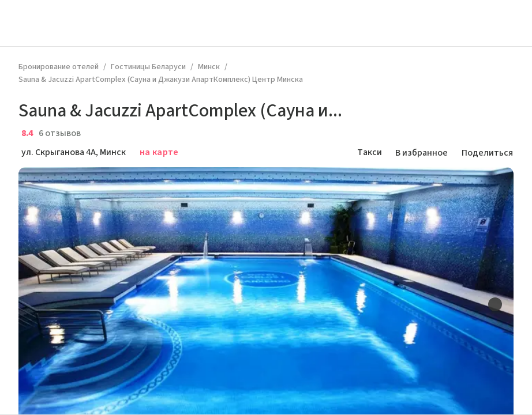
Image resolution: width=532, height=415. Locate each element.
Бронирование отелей (59, 67)
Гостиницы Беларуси (148, 67)
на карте (159, 152)
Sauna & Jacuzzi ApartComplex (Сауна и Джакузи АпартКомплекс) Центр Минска (161, 80)
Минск (209, 67)
